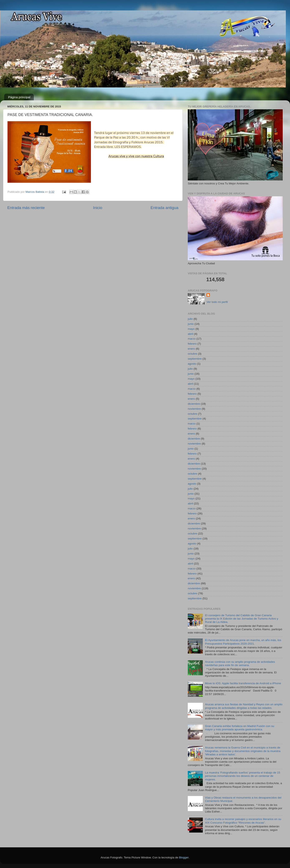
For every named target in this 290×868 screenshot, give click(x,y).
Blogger (184, 857)
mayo (191, 329)
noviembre (194, 409)
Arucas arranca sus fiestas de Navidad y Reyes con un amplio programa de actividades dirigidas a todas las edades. (244, 706)
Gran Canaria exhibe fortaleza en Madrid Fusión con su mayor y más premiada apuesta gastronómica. (240, 728)
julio (190, 319)
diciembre (194, 404)
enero (191, 349)
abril (190, 334)
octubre (192, 354)
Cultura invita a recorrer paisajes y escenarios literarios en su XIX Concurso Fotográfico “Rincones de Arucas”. (243, 821)
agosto (192, 364)
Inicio (98, 208)
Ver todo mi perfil (217, 302)
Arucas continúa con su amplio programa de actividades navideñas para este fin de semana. (240, 663)
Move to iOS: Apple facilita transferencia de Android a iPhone (243, 683)
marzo (192, 339)
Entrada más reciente (26, 208)
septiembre (195, 359)
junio (191, 324)
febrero (192, 344)
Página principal (19, 97)
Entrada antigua (165, 208)
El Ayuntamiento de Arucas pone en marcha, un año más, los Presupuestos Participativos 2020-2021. (243, 642)
